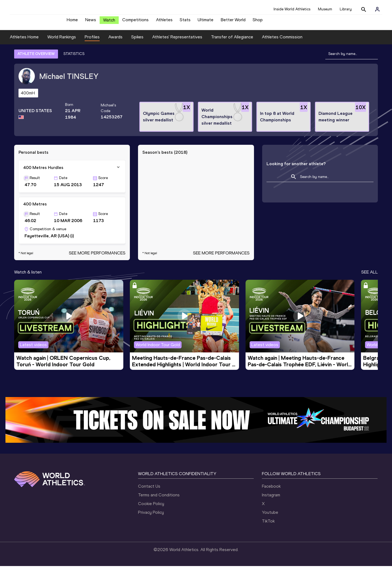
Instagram (271, 510)
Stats (185, 22)
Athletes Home (24, 52)
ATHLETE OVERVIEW (36, 69)
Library (346, 9)
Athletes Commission (282, 52)
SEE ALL (370, 287)
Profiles (92, 52)
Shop (258, 22)
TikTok (268, 536)
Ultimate (206, 22)
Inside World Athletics (292, 9)
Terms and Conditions (159, 510)
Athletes (164, 22)
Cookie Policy (151, 519)
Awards (115, 52)
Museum (325, 9)
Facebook (271, 501)
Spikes (137, 52)
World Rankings (62, 52)
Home (72, 22)
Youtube (270, 527)
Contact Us (149, 501)
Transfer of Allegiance (232, 52)
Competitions (135, 22)
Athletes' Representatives (177, 52)
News (91, 22)
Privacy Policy (151, 527)
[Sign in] (377, 9)
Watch (109, 22)
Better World (233, 22)
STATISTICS (74, 69)
